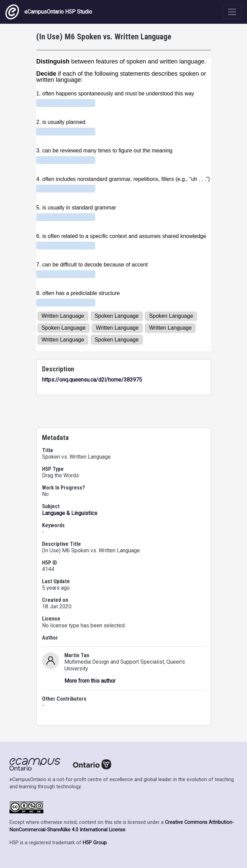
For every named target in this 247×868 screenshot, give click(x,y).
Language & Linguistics (70, 513)
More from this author (90, 681)
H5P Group (95, 843)
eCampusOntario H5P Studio (49, 12)
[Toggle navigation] (232, 12)
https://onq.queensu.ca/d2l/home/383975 (92, 380)
